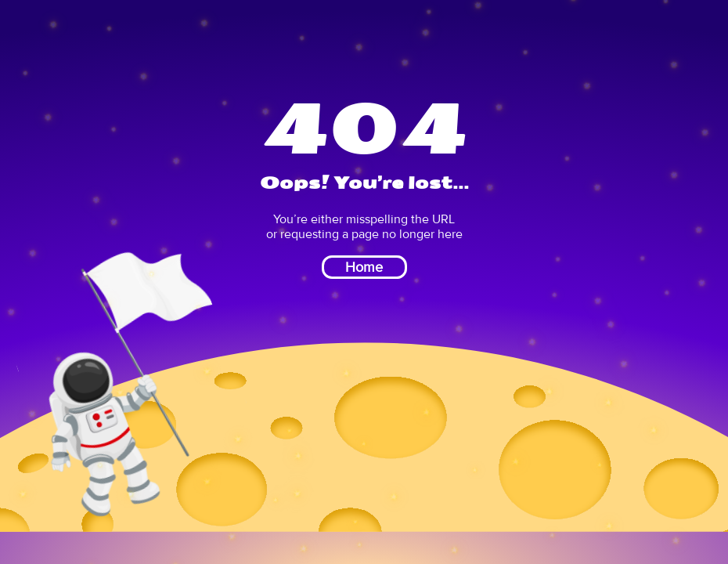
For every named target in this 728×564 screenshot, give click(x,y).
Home (364, 267)
